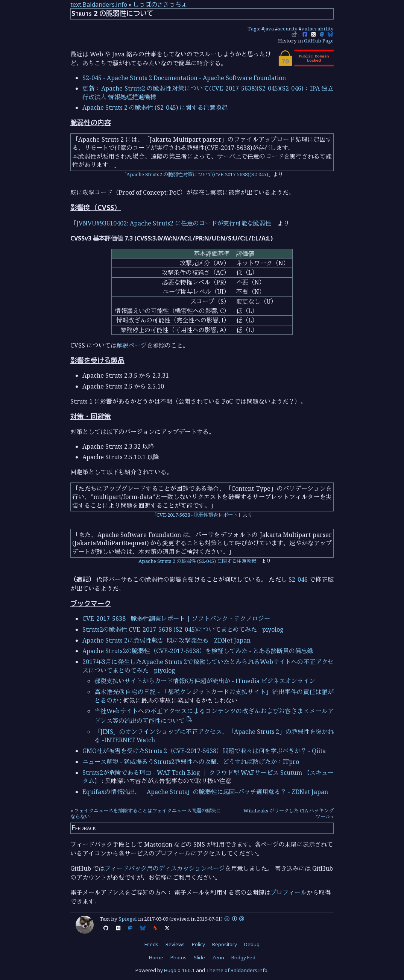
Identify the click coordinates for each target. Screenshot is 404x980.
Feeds (151, 944)
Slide (199, 957)
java (269, 29)
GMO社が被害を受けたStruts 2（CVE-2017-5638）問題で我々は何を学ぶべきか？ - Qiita (204, 751)
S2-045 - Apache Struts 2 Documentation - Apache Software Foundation (184, 78)
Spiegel (128, 919)
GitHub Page (319, 41)
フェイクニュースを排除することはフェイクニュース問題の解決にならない (146, 814)
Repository (225, 944)
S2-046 (298, 579)
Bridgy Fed (243, 957)
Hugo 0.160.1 (179, 970)
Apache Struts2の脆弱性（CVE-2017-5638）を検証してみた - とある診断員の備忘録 (198, 651)
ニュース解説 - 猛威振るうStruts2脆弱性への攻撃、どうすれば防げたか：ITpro (191, 762)
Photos (178, 957)
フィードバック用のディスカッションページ (165, 868)
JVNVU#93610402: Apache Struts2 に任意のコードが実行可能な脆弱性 (174, 223)
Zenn (218, 957)
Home (156, 957)
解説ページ (132, 345)
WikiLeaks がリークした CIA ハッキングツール (289, 814)
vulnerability (317, 29)
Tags (253, 29)
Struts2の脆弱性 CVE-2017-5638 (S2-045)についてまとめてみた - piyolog (183, 629)
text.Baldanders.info (99, 5)
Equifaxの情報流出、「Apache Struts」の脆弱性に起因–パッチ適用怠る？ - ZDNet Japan (205, 792)
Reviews (175, 944)
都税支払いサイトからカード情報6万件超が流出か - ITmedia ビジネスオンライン (205, 681)
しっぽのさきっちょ (160, 5)
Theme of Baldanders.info (237, 970)
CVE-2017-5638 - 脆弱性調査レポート (197, 515)
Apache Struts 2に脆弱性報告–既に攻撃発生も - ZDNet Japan (166, 640)
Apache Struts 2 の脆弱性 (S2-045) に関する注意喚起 (155, 107)
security (288, 29)
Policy (198, 944)
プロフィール (289, 892)
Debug (252, 944)
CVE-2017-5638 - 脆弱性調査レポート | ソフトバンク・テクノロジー (176, 619)
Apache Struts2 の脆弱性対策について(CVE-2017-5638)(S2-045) (197, 174)
